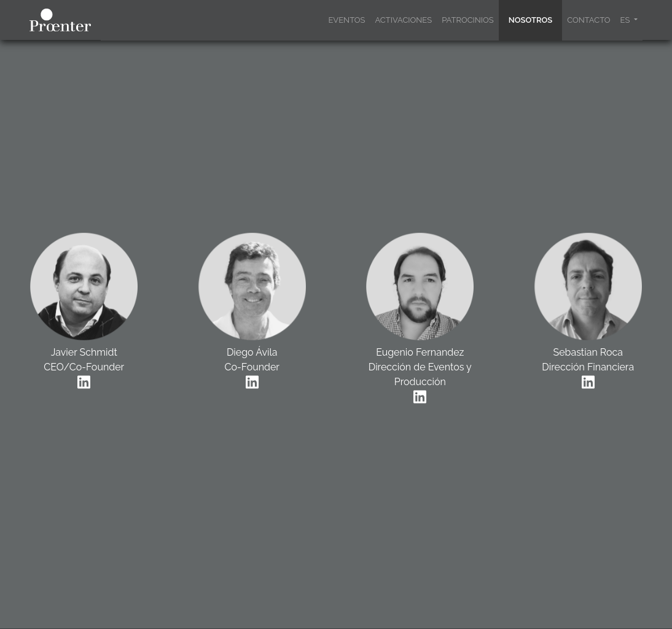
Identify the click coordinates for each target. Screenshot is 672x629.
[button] (629, 20)
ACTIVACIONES (403, 20)
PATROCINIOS (468, 20)
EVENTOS (346, 20)
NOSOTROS (530, 20)
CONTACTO (588, 20)
